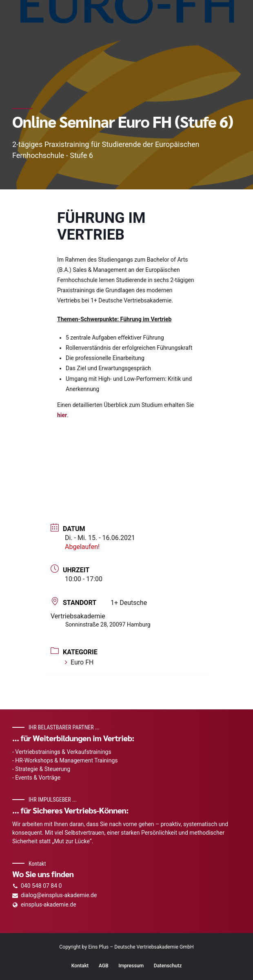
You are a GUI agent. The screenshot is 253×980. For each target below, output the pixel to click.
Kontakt (80, 966)
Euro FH (79, 662)
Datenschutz (168, 966)
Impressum (131, 966)
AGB (104, 966)
